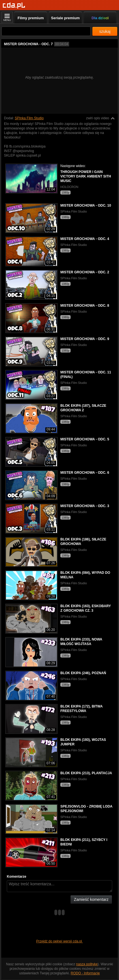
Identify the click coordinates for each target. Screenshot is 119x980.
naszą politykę (87, 964)
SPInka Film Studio (29, 118)
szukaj (105, 31)
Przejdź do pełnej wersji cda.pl (60, 941)
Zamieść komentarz (91, 899)
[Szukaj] (46, 31)
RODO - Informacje (85, 973)
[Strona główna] (14, 6)
